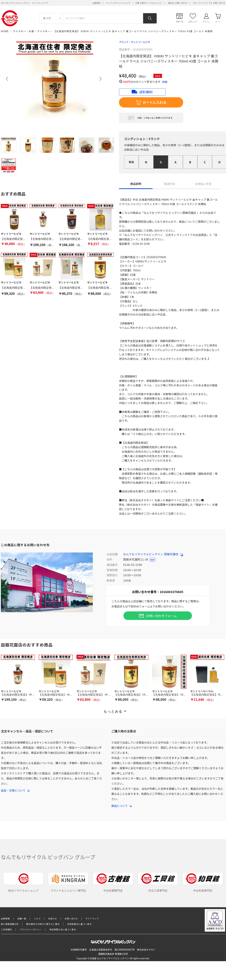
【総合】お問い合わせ (177, 3)
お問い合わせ (71, 918)
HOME (5, 31)
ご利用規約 (6, 929)
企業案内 (97, 3)
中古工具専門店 (158, 882)
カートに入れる (151, 102)
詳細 (165, 82)
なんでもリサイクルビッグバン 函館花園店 (153, 554)
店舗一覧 (22, 918)
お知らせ (53, 918)
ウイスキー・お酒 (23, 31)
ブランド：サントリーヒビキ (135, 42)
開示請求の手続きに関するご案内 (43, 924)
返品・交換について (15, 789)
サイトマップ (92, 918)
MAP (153, 560)
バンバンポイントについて (118, 3)
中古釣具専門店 (203, 882)
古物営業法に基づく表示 (80, 924)
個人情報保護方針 (10, 924)
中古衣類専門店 (113, 882)
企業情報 (5, 918)
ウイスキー (44, 31)
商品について (121, 804)
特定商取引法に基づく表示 (63, 929)
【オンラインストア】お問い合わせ (209, 3)
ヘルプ (37, 918)
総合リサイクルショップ (23, 882)
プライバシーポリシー (31, 929)
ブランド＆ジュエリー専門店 (68, 882)
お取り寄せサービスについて (149, 3)
